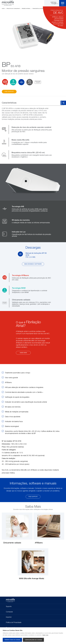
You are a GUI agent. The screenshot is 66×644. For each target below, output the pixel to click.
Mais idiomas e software (33, 264)
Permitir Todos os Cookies (12, 640)
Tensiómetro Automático (39, 9)
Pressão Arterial (26, 9)
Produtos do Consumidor (13, 9)
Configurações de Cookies (33, 640)
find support (9, 92)
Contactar (9, 612)
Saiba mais (23, 353)
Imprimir (9, 617)
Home (3, 9)
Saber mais (45, 635)
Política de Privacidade (14, 623)
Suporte (9, 607)
